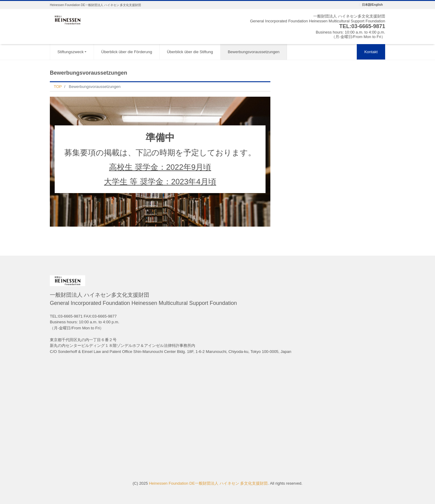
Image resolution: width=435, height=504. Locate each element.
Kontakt (371, 52)
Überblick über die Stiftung (190, 52)
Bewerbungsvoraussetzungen (254, 52)
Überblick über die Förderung (127, 52)
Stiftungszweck (71, 52)
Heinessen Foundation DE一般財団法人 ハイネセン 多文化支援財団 (208, 483)
